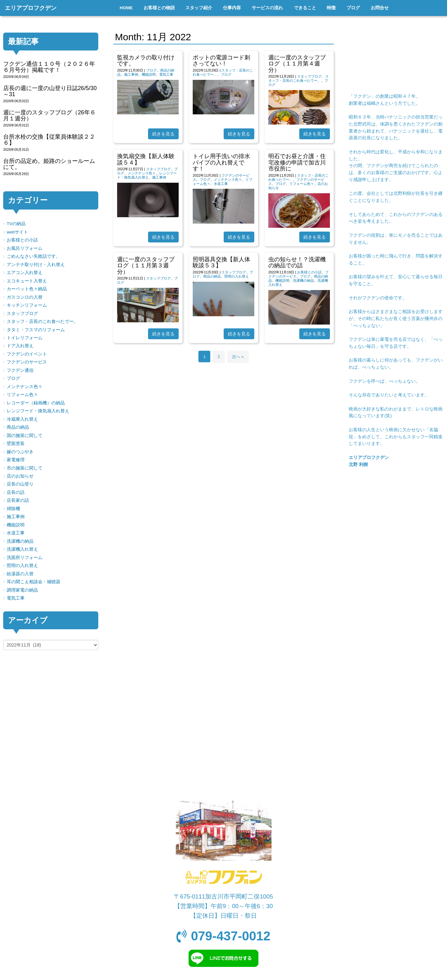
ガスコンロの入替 (25, 297)
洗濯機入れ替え (22, 549)
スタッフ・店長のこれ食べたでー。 (298, 78)
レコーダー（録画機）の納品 (36, 403)
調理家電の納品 (22, 590)
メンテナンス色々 (142, 173)
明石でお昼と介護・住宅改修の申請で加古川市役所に (297, 162)
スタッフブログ (309, 76)
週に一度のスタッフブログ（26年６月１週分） (49, 115)
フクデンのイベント (27, 354)
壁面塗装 (16, 444)
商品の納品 (212, 276)
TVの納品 (16, 224)
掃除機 (13, 509)
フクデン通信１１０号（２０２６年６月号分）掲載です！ (49, 67)
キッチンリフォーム (27, 305)
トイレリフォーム (25, 338)
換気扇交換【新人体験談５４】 (146, 159)
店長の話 (16, 492)
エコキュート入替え (27, 281)
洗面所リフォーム (25, 558)
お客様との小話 (309, 272)
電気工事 (166, 74)
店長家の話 (18, 500)
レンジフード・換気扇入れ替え (147, 175)
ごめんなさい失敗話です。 (34, 256)
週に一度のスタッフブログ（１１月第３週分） (146, 266)
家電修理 (16, 460)
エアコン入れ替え (25, 273)
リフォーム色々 (302, 184)
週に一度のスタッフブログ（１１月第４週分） (297, 64)
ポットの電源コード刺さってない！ (221, 61)
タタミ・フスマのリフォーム (36, 330)
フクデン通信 (20, 370)
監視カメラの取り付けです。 (146, 61)
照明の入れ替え (237, 276)
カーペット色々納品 (27, 289)
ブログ (151, 70)
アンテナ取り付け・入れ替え (36, 265)
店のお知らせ (20, 476)
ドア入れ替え (20, 346)
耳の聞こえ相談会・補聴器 (34, 582)
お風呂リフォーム (25, 248)
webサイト (17, 232)
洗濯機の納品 (303, 280)
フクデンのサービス (27, 362)
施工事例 (131, 74)
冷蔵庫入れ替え (22, 419)
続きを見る (163, 134)
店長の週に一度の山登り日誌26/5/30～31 (50, 91)
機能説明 (149, 74)
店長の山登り (20, 484)
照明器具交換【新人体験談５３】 (221, 262)
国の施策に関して (25, 436)
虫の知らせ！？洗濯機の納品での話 (297, 262)
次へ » (238, 357)
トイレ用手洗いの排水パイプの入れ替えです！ (221, 162)
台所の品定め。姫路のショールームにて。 (49, 164)
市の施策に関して (25, 468)
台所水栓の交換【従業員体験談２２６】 (49, 140)
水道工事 (221, 184)
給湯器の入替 (20, 574)
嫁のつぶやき (20, 452)
